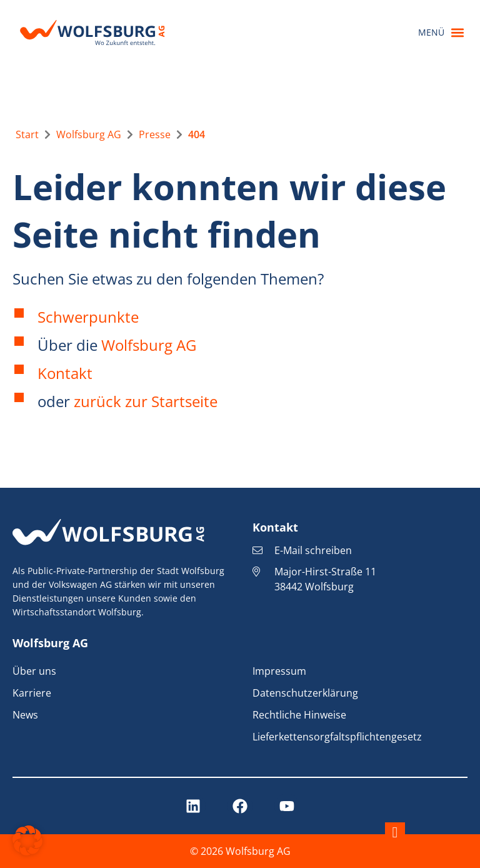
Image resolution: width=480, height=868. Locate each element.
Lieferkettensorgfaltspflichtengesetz (337, 737)
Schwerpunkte (88, 317)
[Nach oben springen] (395, 832)
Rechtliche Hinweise (299, 715)
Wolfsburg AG (149, 345)
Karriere (32, 693)
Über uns (34, 671)
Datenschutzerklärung (305, 693)
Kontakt (65, 373)
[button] (441, 33)
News (25, 715)
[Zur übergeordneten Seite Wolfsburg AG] (89, 134)
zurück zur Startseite (146, 401)
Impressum (279, 671)
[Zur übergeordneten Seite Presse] (155, 134)
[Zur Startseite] (27, 134)
